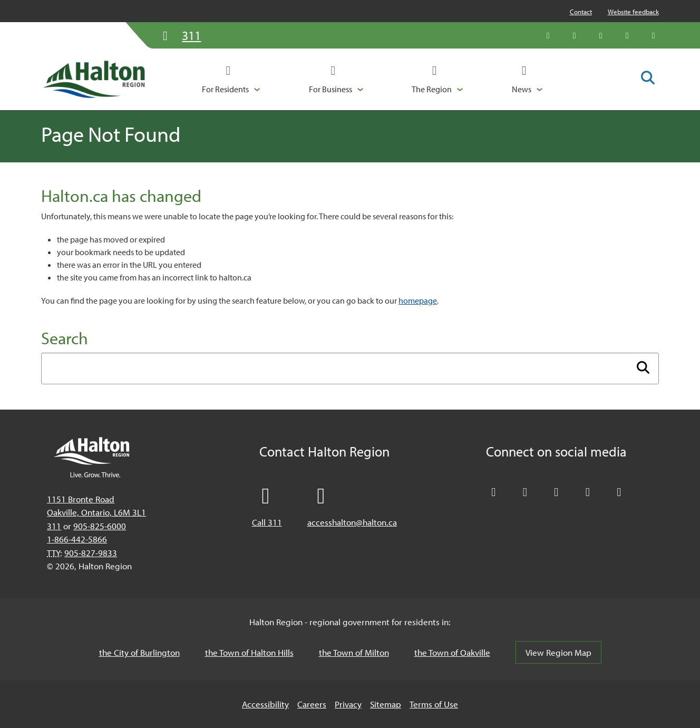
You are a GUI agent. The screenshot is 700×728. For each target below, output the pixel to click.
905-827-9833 (91, 553)
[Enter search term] (350, 368)
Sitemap (386, 704)
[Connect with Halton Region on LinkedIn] (601, 35)
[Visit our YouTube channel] (627, 35)
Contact (581, 12)
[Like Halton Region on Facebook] (575, 35)
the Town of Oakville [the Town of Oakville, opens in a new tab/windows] (452, 652)
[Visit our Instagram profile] (654, 35)
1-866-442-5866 (77, 539)
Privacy (348, 704)
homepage (418, 300)
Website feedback (633, 12)
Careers (312, 704)
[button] (231, 79)
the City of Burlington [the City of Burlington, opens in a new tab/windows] (139, 652)
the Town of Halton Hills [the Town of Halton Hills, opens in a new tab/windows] (249, 652)
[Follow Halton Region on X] (548, 35)
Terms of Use (434, 704)
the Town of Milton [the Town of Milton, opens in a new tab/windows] (354, 652)
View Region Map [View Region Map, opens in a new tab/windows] (558, 652)
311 (54, 526)
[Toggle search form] (648, 79)
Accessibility (265, 704)
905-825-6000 (100, 526)
